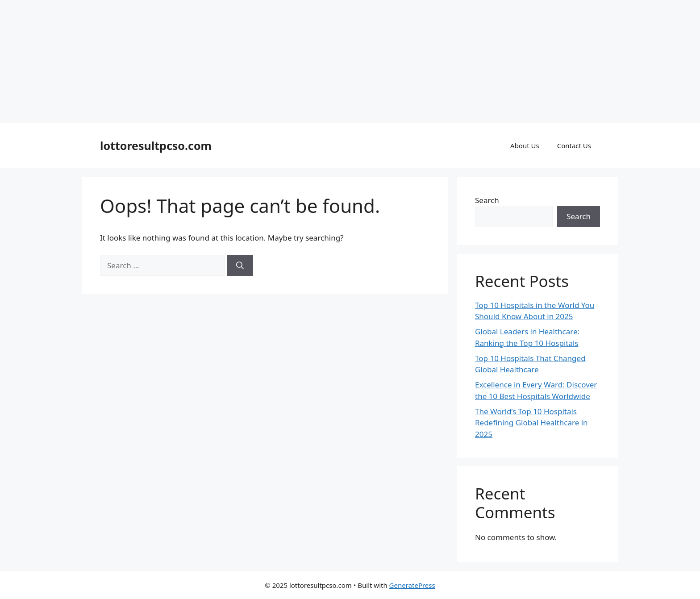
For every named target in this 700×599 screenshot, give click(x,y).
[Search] (240, 266)
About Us (525, 146)
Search (487, 200)
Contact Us (574, 146)
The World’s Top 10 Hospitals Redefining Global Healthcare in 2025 (531, 423)
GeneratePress (412, 585)
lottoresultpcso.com (156, 146)
